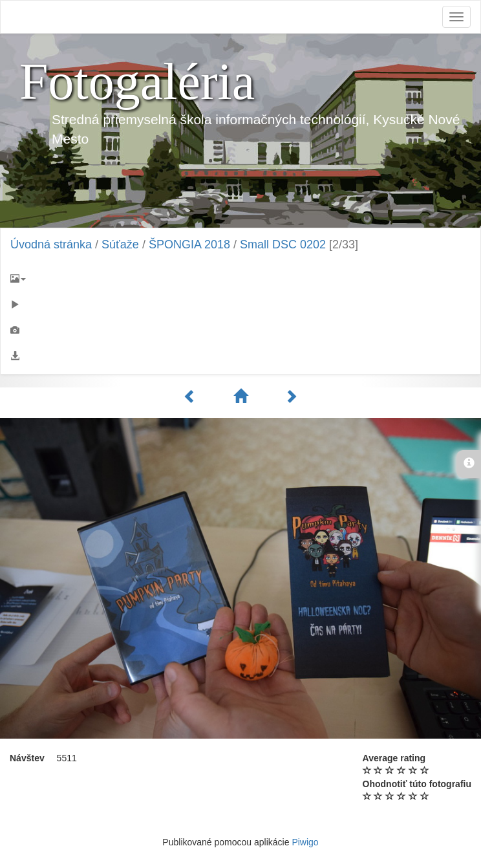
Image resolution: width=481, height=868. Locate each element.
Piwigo (305, 842)
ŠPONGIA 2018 (189, 244)
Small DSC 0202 (283, 244)
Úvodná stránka (51, 244)
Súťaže (120, 244)
